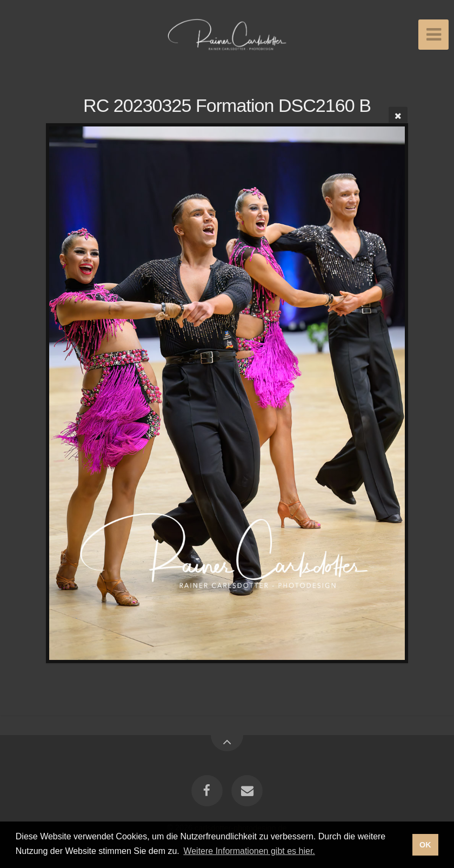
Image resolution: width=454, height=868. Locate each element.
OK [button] (425, 845)
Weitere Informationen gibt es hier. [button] (249, 851)
